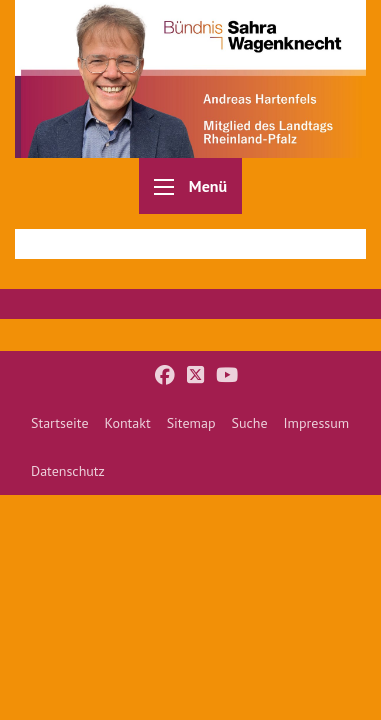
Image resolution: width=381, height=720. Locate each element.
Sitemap (191, 423)
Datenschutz (68, 471)
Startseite (60, 423)
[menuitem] (60, 423)
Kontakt (128, 423)
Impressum (317, 423)
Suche (249, 423)
